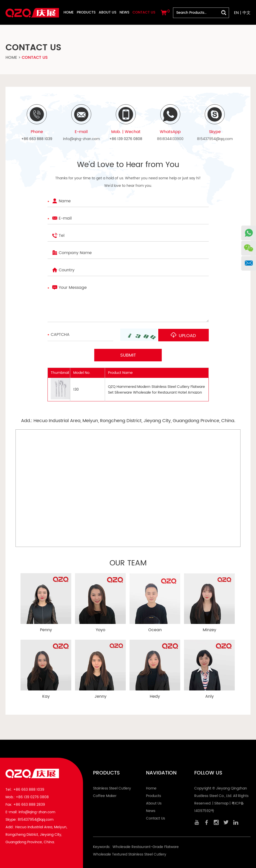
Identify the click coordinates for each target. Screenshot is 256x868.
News (124, 12)
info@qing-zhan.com (81, 139)
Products (86, 12)
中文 (246, 13)
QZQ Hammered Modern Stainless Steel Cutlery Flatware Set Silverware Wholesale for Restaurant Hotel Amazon (156, 389)
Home (68, 12)
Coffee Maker (105, 796)
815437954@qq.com (215, 139)
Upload (186, 335)
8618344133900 (170, 139)
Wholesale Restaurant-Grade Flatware (146, 847)
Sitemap (221, 803)
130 (76, 389)
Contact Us (144, 12)
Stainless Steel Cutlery (112, 788)
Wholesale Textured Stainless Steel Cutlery (130, 854)
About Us (107, 12)
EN (236, 13)
